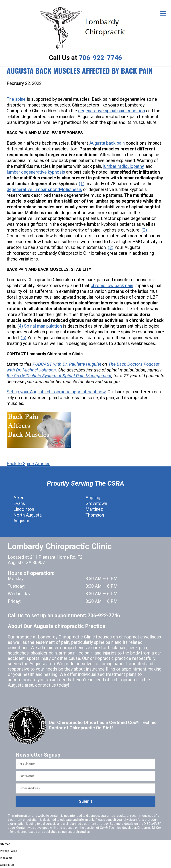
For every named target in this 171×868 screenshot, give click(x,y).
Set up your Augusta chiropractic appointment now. (57, 392)
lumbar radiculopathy (123, 166)
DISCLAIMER (153, 824)
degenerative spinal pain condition (112, 111)
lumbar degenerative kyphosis (36, 172)
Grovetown (96, 503)
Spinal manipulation (43, 326)
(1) (82, 184)
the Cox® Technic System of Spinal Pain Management (59, 376)
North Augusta (27, 515)
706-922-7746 (100, 58)
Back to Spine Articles (28, 464)
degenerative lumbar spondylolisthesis (44, 189)
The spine (16, 99)
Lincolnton (24, 509)
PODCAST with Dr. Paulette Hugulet (67, 364)
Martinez (94, 509)
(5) (23, 338)
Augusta (21, 521)
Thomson (95, 515)
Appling (93, 498)
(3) (111, 247)
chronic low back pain (112, 285)
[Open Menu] (163, 14)
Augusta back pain (107, 143)
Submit (85, 801)
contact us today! (52, 685)
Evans (19, 503)
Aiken (19, 498)
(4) (20, 326)
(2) (144, 230)
